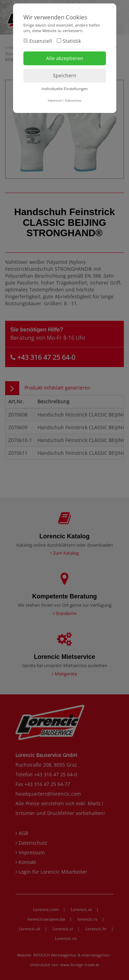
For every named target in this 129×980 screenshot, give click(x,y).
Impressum (55, 100)
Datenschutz (73, 100)
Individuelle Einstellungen (65, 89)
